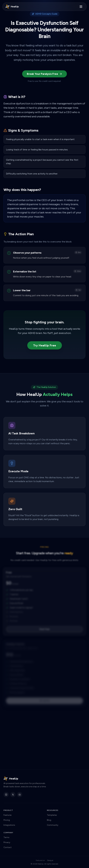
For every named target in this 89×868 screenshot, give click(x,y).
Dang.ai (50, 860)
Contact (8, 847)
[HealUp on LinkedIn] (6, 795)
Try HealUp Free (45, 345)
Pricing (7, 820)
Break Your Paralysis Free (44, 74)
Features (8, 815)
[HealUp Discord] (20, 795)
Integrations (9, 825)
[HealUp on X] (13, 795)
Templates (52, 815)
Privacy (7, 842)
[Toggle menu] (81, 7)
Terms (6, 837)
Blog (49, 820)
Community (53, 825)
